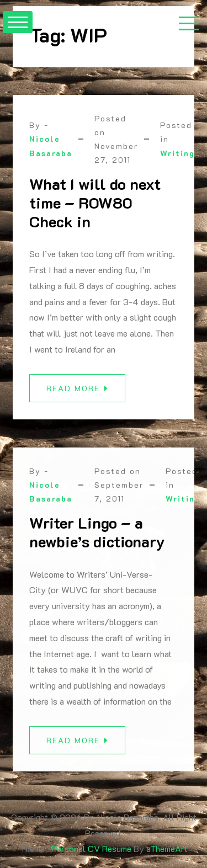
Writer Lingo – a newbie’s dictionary (97, 536)
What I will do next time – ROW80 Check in (95, 202)
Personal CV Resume (91, 848)
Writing (177, 153)
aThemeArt (167, 848)
